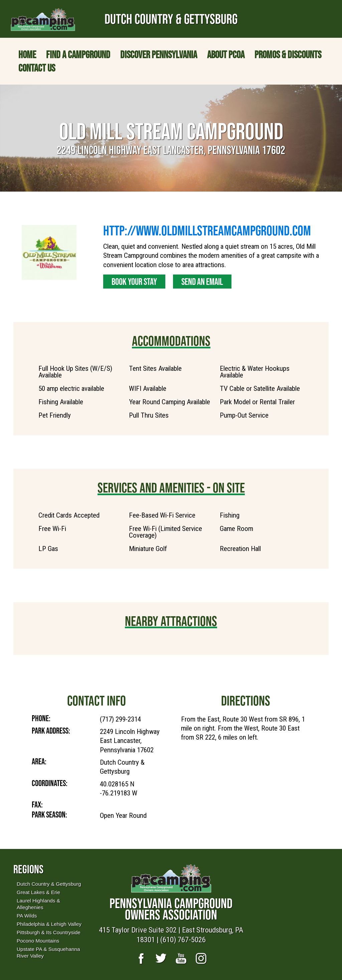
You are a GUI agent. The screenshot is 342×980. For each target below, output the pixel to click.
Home (27, 55)
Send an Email (202, 282)
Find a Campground (78, 55)
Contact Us (37, 68)
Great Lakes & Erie (38, 892)
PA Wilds (27, 916)
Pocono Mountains (38, 941)
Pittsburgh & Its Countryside (49, 932)
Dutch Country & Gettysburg (49, 884)
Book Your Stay (134, 282)
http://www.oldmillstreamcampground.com (207, 230)
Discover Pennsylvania (159, 55)
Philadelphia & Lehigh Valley (49, 924)
